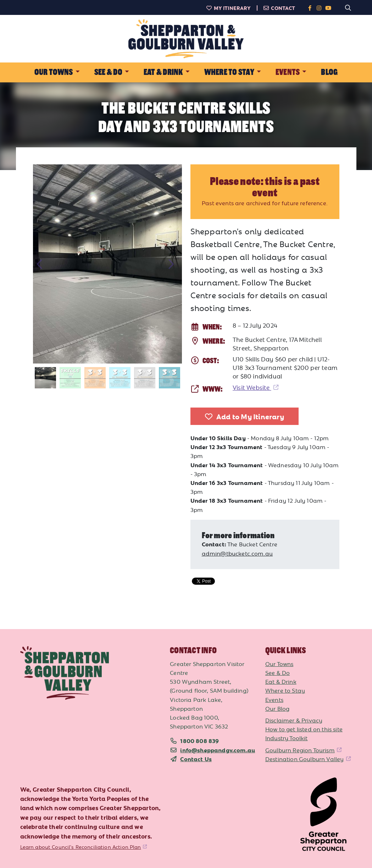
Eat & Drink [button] (163, 72)
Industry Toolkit (287, 738)
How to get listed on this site (304, 729)
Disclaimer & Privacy (294, 720)
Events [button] (288, 72)
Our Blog (277, 708)
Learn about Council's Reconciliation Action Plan (81, 847)
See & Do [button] (108, 72)
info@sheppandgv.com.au (218, 750)
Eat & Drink (281, 681)
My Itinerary (228, 8)
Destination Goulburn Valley (305, 759)
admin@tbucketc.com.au (237, 553)
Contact (279, 8)
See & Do (277, 672)
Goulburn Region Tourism (300, 750)
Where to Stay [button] (229, 72)
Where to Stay (285, 690)
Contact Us (196, 759)
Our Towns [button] (54, 72)
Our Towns (279, 664)
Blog (329, 72)
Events (274, 699)
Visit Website (252, 387)
